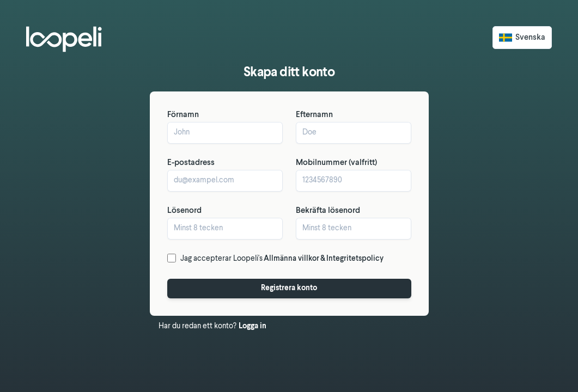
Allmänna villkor (291, 259)
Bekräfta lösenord (328, 211)
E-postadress (191, 163)
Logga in (253, 326)
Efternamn (314, 115)
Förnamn (183, 115)
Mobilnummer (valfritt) (336, 163)
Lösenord (184, 211)
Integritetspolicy (355, 259)
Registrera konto (289, 288)
